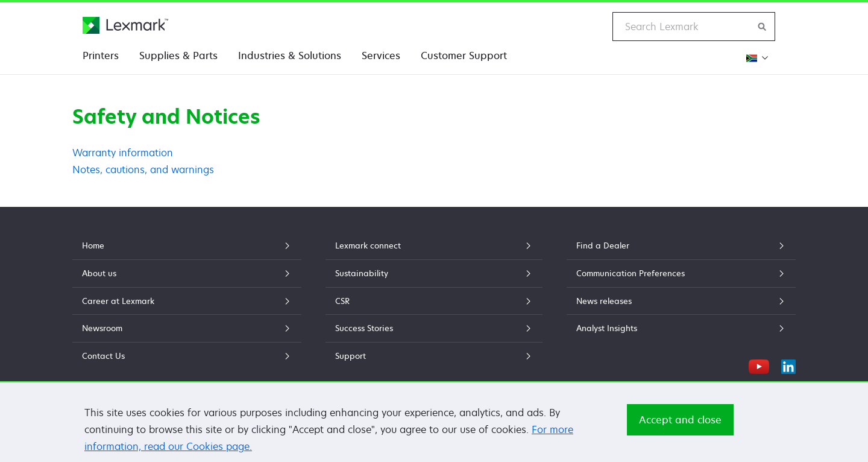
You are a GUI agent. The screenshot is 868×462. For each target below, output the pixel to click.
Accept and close (680, 420)
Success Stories (434, 328)
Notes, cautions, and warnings (143, 169)
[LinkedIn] (788, 365)
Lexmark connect (434, 245)
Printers (101, 55)
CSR (434, 301)
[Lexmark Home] (125, 25)
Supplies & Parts (178, 55)
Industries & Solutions (290, 55)
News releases (681, 301)
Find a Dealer (681, 245)
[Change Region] (756, 58)
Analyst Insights (681, 328)
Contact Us (187, 356)
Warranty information (123, 153)
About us (187, 273)
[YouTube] (759, 365)
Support (434, 356)
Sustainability (434, 273)
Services (381, 55)
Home (187, 245)
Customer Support (464, 55)
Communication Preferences (681, 273)
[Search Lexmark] (763, 27)
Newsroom (187, 328)
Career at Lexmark (187, 301)
